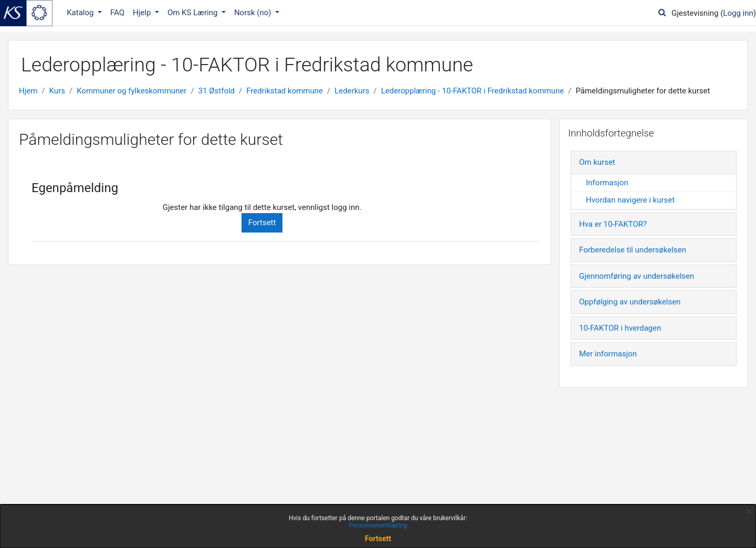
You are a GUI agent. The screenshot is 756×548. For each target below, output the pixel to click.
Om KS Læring (193, 13)
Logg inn (738, 13)
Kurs (57, 91)
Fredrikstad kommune (285, 91)
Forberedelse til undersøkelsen (633, 250)
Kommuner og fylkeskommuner (132, 91)
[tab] (654, 162)
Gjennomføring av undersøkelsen (637, 276)
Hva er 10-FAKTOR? (613, 224)
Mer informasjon (608, 354)
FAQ (117, 13)
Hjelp (143, 13)
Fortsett (262, 223)
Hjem (28, 91)
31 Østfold (217, 91)
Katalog (81, 13)
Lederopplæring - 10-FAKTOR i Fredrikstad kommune (473, 91)
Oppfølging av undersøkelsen (630, 302)
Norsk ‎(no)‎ (254, 13)
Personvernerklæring (378, 525)
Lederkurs (352, 91)
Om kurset (597, 162)
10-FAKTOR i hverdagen (620, 328)
